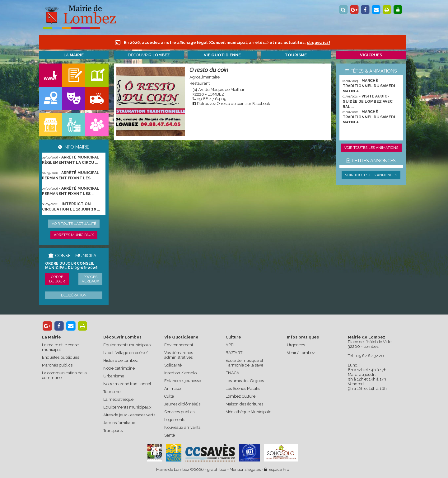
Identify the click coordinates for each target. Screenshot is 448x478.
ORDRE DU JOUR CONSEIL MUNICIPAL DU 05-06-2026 (71, 266)
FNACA (232, 373)
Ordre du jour (57, 279)
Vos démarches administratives (179, 355)
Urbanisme (114, 376)
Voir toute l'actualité (74, 224)
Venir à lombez (301, 353)
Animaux (173, 388)
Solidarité (173, 365)
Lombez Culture (240, 396)
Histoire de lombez (121, 360)
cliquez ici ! (318, 43)
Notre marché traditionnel (127, 384)
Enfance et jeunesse (183, 381)
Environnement (179, 345)
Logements (175, 420)
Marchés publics (57, 365)
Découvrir (149, 55)
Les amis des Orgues (245, 381)
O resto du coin (209, 70)
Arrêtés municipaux (74, 235)
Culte (169, 396)
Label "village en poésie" (126, 353)
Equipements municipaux (127, 345)
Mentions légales (245, 469)
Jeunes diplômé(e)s (182, 404)
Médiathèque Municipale (248, 412)
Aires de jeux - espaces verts (129, 415)
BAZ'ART (234, 353)
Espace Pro (277, 469)
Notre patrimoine (119, 368)
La (74, 55)
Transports (113, 431)
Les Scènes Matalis (243, 388)
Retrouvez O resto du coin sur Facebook (233, 104)
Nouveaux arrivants (182, 427)
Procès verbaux (91, 279)
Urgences (296, 345)
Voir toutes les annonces (371, 175)
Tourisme (112, 392)
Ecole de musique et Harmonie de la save (244, 363)
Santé (170, 435)
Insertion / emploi (181, 373)
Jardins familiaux (119, 423)
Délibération (74, 295)
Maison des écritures (244, 404)
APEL (231, 345)
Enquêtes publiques (61, 357)
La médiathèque (118, 399)
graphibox (217, 469)
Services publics (179, 412)
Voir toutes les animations (371, 148)
